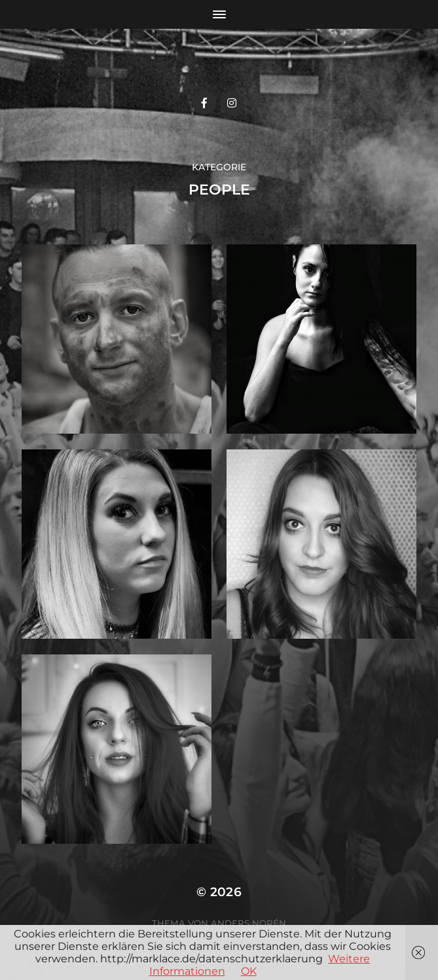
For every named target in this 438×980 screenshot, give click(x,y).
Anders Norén (248, 923)
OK (249, 971)
